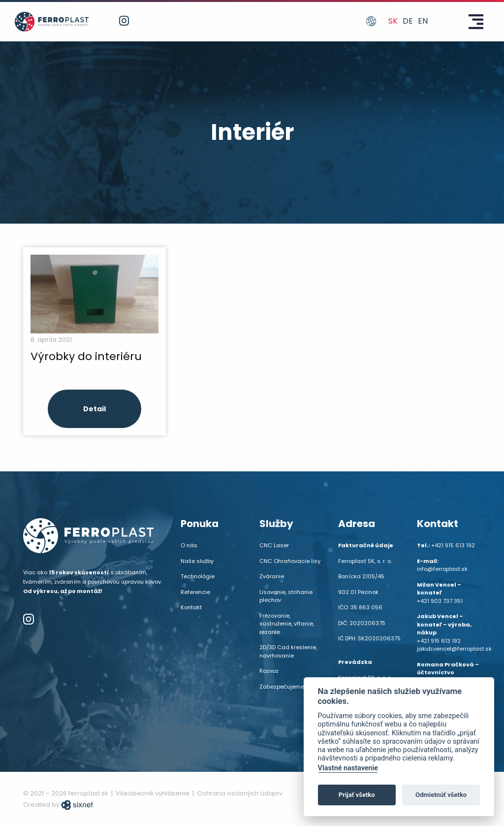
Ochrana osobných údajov (240, 793)
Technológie (198, 576)
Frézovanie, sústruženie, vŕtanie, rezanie (287, 624)
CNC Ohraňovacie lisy (290, 561)
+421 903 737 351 (440, 601)
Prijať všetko (357, 795)
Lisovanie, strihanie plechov (286, 596)
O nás (189, 545)
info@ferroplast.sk (442, 569)
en (423, 21)
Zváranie (272, 576)
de (408, 21)
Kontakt (191, 607)
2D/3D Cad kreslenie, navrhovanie (288, 651)
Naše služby (197, 561)
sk (393, 21)
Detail (94, 409)
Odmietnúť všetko (441, 795)
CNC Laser (274, 545)
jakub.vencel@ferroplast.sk (454, 649)
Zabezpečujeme (282, 687)
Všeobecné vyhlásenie (153, 793)
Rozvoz (269, 671)
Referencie (195, 592)
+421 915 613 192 (453, 545)
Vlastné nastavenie (348, 768)
